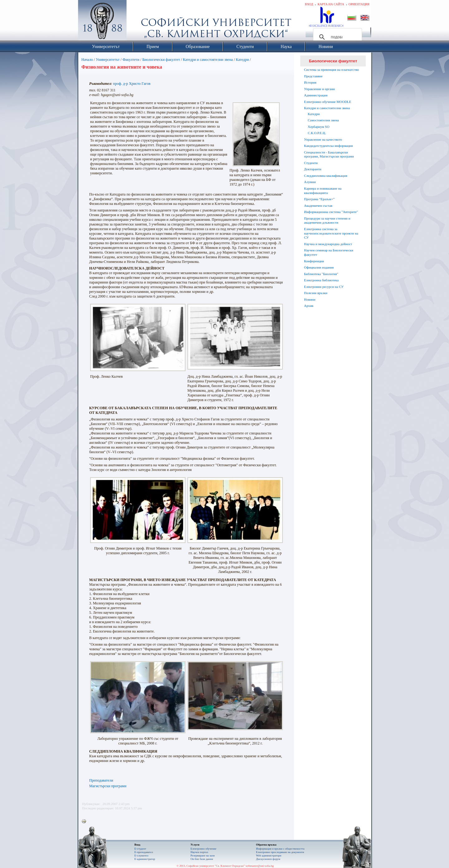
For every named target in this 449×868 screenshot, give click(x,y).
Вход (309, 4)
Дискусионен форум (268, 859)
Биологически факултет (161, 60)
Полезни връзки (316, 293)
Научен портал (199, 852)
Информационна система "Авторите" (331, 212)
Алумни (310, 182)
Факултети (131, 60)
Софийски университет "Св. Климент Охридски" (138, 22)
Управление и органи (319, 89)
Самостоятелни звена (323, 120)
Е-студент (140, 849)
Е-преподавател (144, 852)
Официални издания (319, 267)
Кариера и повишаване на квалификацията (323, 191)
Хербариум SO (319, 127)
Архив (309, 306)
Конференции (314, 261)
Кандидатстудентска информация (328, 146)
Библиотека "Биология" (321, 274)
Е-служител (141, 856)
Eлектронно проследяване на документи (280, 852)
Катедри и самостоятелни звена (208, 60)
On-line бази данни (202, 859)
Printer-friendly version (85, 822)
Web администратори (269, 856)
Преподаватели (101, 780)
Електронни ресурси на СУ (324, 287)
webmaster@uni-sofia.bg (260, 866)
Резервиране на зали (203, 856)
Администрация (316, 95)
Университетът (108, 60)
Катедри (242, 60)
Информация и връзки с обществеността (280, 849)
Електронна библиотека (321, 280)
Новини (310, 299)
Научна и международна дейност (328, 244)
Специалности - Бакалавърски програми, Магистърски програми (329, 154)
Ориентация (359, 4)
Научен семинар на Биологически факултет (329, 252)
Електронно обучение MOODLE (328, 102)
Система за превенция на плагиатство (331, 70)
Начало (87, 60)
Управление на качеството (323, 139)
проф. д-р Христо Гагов (132, 84)
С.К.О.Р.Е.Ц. (317, 133)
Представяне (313, 76)
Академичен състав (318, 206)
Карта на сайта (331, 4)
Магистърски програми (108, 786)
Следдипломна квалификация (326, 176)
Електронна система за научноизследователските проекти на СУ (331, 233)
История (310, 82)
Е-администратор (145, 859)
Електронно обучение (203, 849)
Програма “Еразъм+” (319, 199)
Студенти (311, 163)
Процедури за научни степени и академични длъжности (327, 221)
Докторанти (313, 169)
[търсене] (337, 37)
